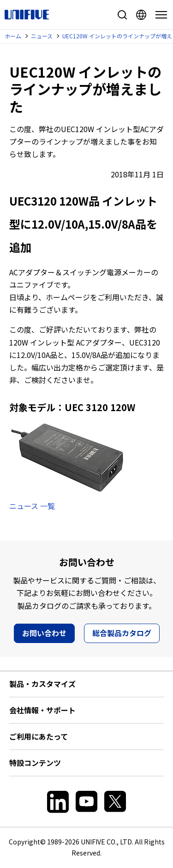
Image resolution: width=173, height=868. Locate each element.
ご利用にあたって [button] (39, 736)
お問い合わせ (44, 633)
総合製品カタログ (122, 633)
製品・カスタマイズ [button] (42, 684)
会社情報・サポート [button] (42, 710)
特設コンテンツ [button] (35, 763)
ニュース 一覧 (32, 506)
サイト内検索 (122, 15)
